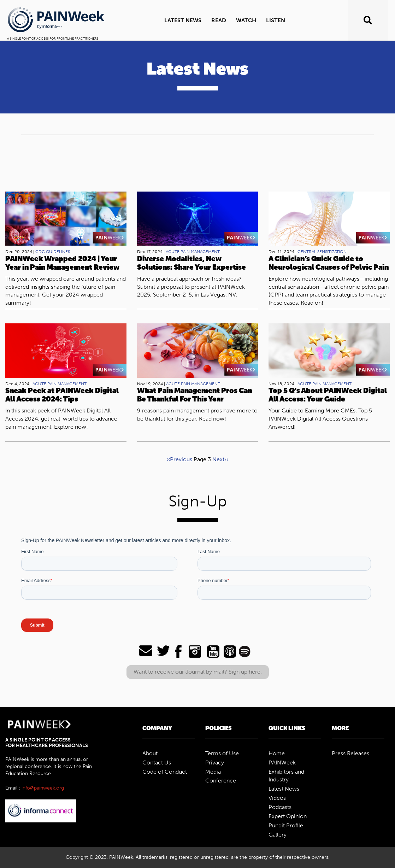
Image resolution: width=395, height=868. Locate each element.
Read (219, 20)
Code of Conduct (165, 772)
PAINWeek (282, 763)
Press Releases (350, 753)
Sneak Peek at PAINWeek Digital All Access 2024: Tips (62, 395)
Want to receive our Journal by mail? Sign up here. (198, 672)
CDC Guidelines (53, 252)
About (150, 753)
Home (277, 753)
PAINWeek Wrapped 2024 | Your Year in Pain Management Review (62, 263)
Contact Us (157, 763)
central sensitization (322, 252)
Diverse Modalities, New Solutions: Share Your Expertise (191, 263)
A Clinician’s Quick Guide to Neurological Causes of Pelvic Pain (329, 263)
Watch (246, 20)
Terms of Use (222, 753)
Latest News (284, 789)
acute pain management (193, 252)
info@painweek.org (43, 788)
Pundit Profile (286, 825)
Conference (221, 781)
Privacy (215, 763)
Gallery (278, 835)
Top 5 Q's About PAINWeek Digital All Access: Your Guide (328, 395)
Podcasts (280, 807)
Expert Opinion (288, 816)
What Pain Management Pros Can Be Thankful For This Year (194, 395)
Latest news (183, 20)
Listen (276, 20)
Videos (277, 798)
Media (213, 772)
